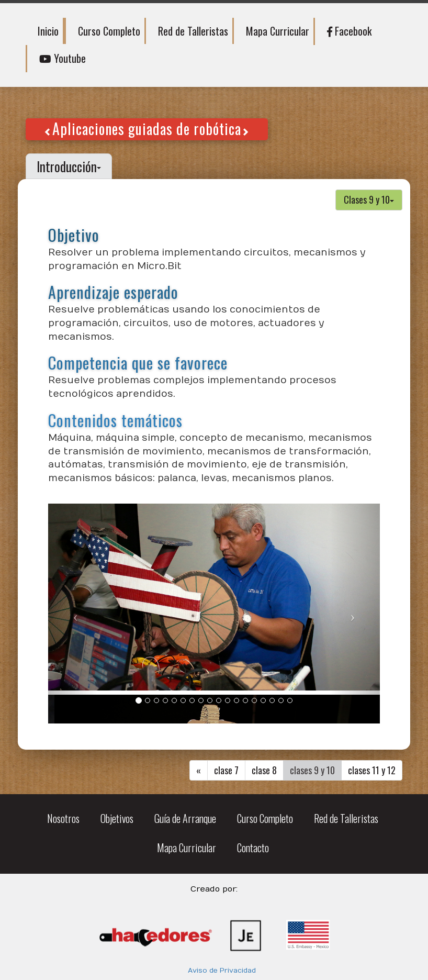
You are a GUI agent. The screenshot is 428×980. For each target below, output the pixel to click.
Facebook (349, 31)
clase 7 (226, 770)
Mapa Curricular (278, 31)
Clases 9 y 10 (369, 199)
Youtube (63, 58)
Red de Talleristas (193, 31)
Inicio (48, 31)
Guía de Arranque (185, 818)
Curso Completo (109, 31)
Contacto (253, 848)
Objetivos (117, 818)
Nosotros (63, 818)
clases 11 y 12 (372, 770)
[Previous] (199, 771)
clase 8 (264, 770)
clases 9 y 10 (312, 770)
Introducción (69, 166)
